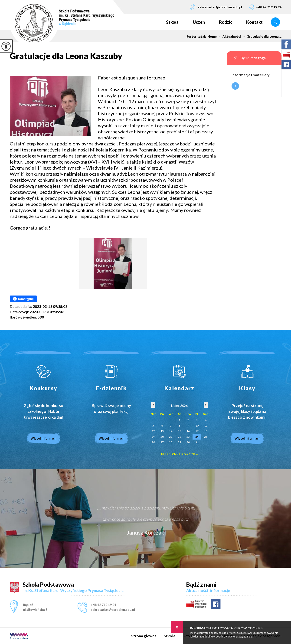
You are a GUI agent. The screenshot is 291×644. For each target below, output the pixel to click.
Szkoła (172, 22)
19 (153, 437)
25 (206, 437)
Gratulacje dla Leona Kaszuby (66, 56)
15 (180, 431)
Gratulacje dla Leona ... (261, 36)
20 (162, 437)
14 (171, 431)
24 (197, 437)
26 (153, 442)
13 (162, 431)
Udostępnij (23, 299)
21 (171, 437)
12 (153, 431)
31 (197, 442)
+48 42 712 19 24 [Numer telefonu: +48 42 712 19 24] (103, 605)
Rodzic (226, 22)
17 (197, 431)
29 (180, 442)
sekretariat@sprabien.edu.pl (216, 7)
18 (206, 431)
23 (188, 437)
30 (188, 442)
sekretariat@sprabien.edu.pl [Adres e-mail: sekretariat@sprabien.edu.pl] (113, 609)
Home (212, 36)
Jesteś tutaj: (197, 36)
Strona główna (152, 22)
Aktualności (229, 36)
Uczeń (199, 22)
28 (171, 442)
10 (197, 425)
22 (180, 437)
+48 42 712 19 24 (265, 7)
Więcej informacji (235, 86)
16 (188, 431)
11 (206, 425)
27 (162, 442)
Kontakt (254, 22)
